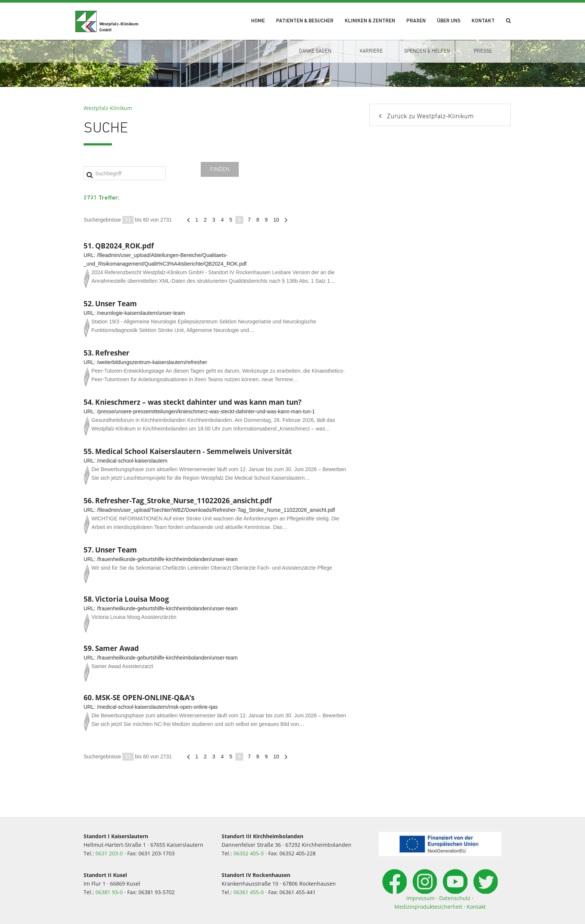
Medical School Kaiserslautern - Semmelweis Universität (193, 451)
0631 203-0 (109, 853)
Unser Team (116, 303)
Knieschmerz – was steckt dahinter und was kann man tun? (198, 402)
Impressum (420, 898)
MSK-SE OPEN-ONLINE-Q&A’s (145, 697)
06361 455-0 (249, 892)
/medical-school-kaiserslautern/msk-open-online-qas (157, 707)
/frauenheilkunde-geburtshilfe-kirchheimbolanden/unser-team (167, 559)
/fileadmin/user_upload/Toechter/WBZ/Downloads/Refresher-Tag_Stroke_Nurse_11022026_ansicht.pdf (216, 510)
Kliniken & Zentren (370, 21)
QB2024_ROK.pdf (124, 246)
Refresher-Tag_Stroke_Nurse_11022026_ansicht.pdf (183, 500)
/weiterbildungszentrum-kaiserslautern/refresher (152, 362)
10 (276, 220)
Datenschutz (455, 898)
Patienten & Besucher (305, 21)
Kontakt (483, 21)
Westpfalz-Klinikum (108, 108)
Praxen (416, 21)
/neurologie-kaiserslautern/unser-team (141, 313)
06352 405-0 (249, 853)
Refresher (112, 353)
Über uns (449, 21)
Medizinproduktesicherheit (428, 907)
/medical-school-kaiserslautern (132, 461)
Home (258, 21)
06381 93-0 (109, 892)
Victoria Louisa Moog (132, 599)
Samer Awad (117, 648)
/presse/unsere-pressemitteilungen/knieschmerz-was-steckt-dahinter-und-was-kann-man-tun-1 (206, 411)
